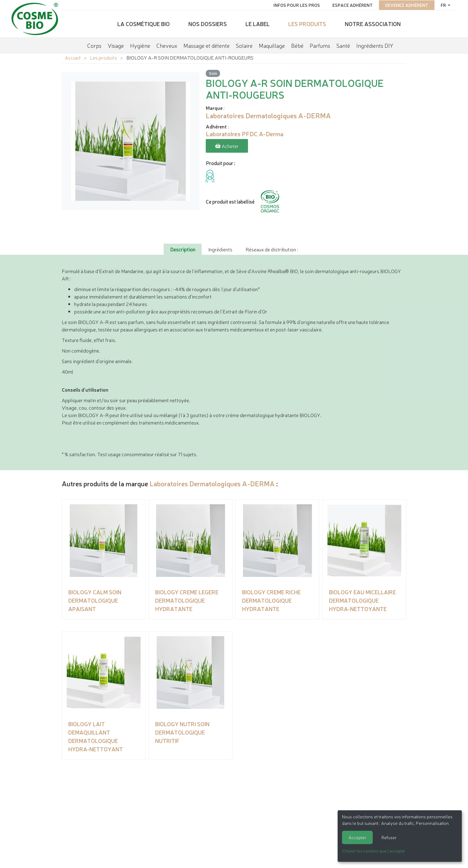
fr (443, 5)
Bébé (297, 45)
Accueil (73, 57)
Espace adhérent (351, 5)
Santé (343, 45)
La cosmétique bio (144, 23)
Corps (94, 45)
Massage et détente (207, 45)
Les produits (307, 23)
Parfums (320, 45)
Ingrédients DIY (375, 45)
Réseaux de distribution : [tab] (272, 249)
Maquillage (272, 45)
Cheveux (167, 45)
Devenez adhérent (405, 5)
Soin (213, 73)
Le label (258, 23)
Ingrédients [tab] (220, 249)
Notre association (373, 23)
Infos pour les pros (295, 5)
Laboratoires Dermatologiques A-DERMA (212, 483)
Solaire (244, 45)
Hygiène (140, 45)
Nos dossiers (208, 23)
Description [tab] (183, 249)
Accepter (357, 837)
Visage (116, 45)
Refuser (389, 837)
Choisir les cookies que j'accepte (374, 851)
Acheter (227, 146)
